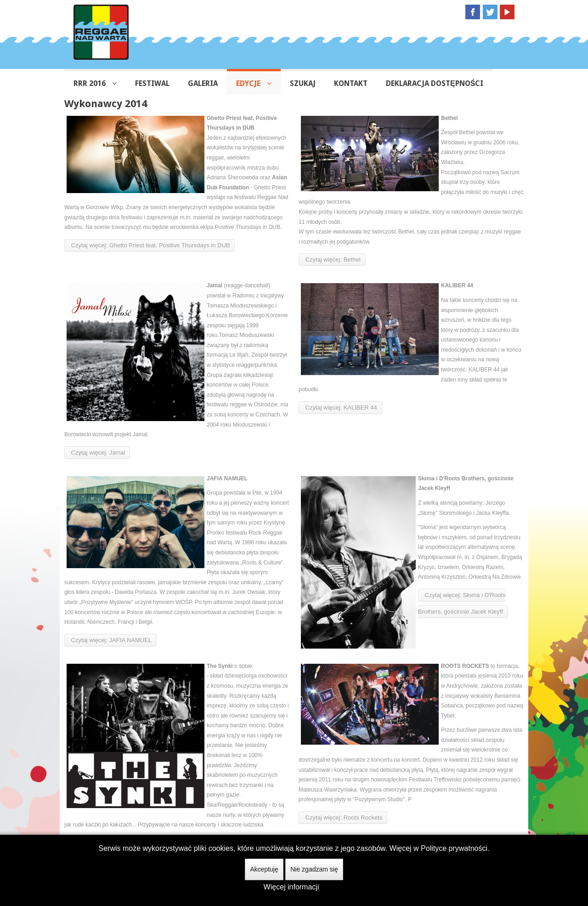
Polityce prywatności (454, 848)
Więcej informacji (291, 887)
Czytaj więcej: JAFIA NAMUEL (110, 640)
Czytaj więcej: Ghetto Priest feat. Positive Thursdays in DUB (150, 245)
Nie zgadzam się (314, 869)
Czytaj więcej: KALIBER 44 (340, 407)
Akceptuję (264, 869)
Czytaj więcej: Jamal (97, 453)
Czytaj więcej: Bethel (332, 259)
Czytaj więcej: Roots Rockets (343, 818)
